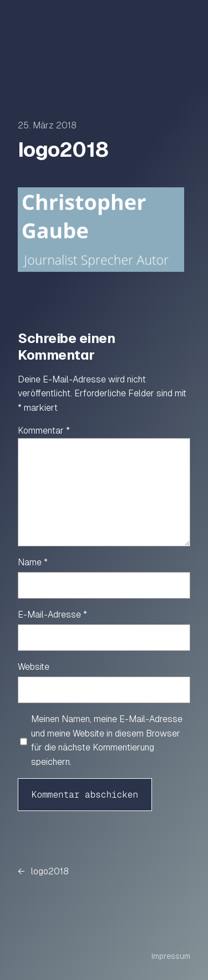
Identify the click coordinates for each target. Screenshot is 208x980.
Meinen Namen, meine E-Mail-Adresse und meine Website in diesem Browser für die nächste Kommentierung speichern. (107, 740)
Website (34, 667)
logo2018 (50, 871)
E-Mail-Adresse (52, 615)
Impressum (171, 956)
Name (33, 562)
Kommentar (44, 431)
